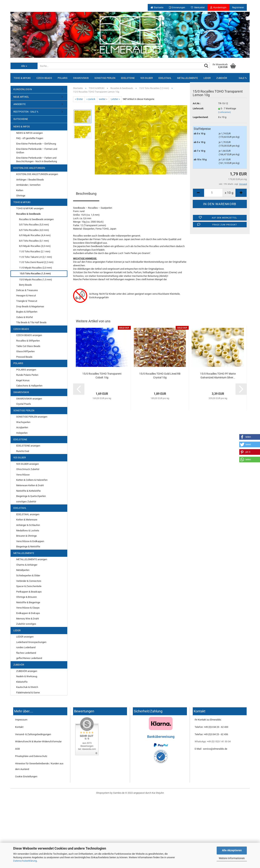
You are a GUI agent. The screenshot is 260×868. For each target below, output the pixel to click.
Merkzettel (198, 8)
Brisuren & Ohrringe (26, 536)
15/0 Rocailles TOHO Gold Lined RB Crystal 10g (160, 376)
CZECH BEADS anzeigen (29, 335)
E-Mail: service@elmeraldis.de (211, 749)
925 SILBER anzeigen (28, 464)
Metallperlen (23, 570)
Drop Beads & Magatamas (30, 306)
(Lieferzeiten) (224, 112)
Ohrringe (21, 196)
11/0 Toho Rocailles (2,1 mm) (35, 251)
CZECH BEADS (44, 78)
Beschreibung (86, 194)
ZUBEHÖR (222, 78)
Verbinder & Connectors (29, 581)
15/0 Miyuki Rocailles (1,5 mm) (36, 280)
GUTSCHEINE (21, 119)
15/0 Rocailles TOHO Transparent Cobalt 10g (102, 376)
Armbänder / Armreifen (28, 185)
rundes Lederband (26, 647)
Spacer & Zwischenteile (29, 586)
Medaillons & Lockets (28, 531)
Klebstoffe (22, 682)
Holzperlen (22, 433)
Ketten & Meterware (27, 520)
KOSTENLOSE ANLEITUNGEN (29, 168)
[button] (250, 437)
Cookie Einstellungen (26, 776)
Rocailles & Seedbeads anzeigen (36, 219)
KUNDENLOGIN (23, 89)
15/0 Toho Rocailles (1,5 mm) (35, 273)
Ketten (20, 190)
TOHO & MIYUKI (22, 78)
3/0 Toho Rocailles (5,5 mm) (34, 225)
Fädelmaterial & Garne (28, 693)
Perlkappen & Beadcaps (29, 592)
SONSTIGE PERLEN (105, 78)
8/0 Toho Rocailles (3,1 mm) (34, 241)
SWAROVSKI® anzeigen (29, 399)
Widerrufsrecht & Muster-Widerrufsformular (38, 741)
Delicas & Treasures (27, 290)
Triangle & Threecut (27, 301)
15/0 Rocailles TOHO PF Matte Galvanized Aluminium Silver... (218, 376)
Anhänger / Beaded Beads (30, 180)
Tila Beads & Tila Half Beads (31, 322)
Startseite (157, 8)
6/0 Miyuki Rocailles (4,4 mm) (35, 235)
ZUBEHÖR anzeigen (27, 671)
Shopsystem (103, 793)
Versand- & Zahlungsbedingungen (33, 734)
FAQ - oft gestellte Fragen (30, 138)
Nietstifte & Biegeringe (28, 602)
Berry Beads (25, 285)
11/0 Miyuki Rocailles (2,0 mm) (36, 268)
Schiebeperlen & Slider (28, 575)
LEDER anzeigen (25, 637)
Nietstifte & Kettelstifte (28, 491)
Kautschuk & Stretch (27, 687)
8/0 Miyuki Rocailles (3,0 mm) (35, 246)
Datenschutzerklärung (25, 861)
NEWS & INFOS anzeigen (29, 133)
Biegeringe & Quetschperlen (31, 496)
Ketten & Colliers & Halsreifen (32, 480)
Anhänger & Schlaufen (28, 525)
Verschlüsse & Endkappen (30, 541)
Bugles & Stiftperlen (27, 312)
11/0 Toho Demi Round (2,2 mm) (36, 262)
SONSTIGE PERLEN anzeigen (32, 417)
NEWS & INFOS (22, 127)
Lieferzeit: (198, 108)
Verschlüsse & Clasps (28, 608)
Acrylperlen (22, 427)
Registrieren (238, 8)
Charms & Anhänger (27, 565)
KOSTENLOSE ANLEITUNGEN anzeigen (37, 174)
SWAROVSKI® (81, 78)
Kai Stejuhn (158, 793)
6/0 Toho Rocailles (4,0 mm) (34, 230)
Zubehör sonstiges (26, 624)
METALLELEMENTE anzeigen (32, 559)
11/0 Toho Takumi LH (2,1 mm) (36, 257)
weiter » (103, 99)
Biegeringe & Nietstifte (28, 547)
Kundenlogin (218, 8)
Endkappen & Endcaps (28, 613)
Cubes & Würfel (24, 317)
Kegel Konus (23, 380)
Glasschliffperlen (25, 351)
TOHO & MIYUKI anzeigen (30, 208)
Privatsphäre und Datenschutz (31, 756)
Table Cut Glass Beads (28, 346)
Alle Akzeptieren (232, 850)
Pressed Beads (24, 357)
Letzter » (115, 99)
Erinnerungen (177, 8)
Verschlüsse (23, 475)
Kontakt (19, 727)
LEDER (207, 78)
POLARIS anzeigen (26, 370)
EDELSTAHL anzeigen (28, 514)
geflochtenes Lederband (29, 658)
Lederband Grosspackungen (31, 642)
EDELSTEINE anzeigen (28, 446)
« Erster (79, 99)
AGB (17, 749)
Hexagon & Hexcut (26, 296)
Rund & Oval (23, 451)
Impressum (21, 720)
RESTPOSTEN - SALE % (26, 112)
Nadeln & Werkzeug (27, 676)
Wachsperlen (23, 422)
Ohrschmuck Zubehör (28, 469)
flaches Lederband (26, 653)
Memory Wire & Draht (28, 619)
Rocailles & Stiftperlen (28, 341)
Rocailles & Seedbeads (28, 214)
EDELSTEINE (128, 78)
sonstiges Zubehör (26, 502)
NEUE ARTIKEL (21, 97)
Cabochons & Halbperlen (29, 386)
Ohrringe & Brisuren (26, 597)
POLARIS (63, 78)
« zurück (91, 99)
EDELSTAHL (165, 78)
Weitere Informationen (232, 858)
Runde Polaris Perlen (27, 375)
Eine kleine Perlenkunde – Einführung (36, 144)
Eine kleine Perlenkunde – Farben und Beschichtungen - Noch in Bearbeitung (37, 160)
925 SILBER (147, 78)
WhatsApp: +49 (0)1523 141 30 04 (213, 741)
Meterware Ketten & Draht (30, 485)
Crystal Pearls (24, 404)
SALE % (243, 78)
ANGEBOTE (19, 104)
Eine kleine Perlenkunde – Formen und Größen (37, 151)
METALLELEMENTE (187, 78)
